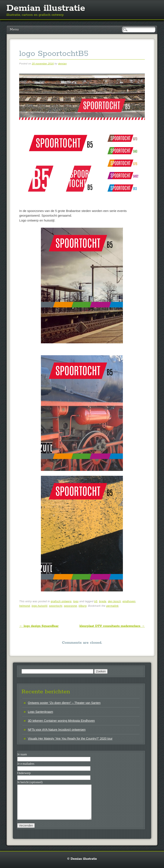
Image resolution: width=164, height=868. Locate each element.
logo (76, 601)
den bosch (114, 601)
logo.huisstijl (39, 606)
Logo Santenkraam (40, 712)
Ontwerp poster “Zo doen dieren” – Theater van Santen (64, 703)
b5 (96, 601)
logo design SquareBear (39, 626)
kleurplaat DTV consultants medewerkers (112, 626)
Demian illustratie (46, 8)
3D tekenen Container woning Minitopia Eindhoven (61, 721)
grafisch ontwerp (61, 601)
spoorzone (70, 606)
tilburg (83, 606)
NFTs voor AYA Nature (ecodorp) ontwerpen (57, 730)
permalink (112, 606)
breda (103, 601)
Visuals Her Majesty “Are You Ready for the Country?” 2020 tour (70, 739)
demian (62, 64)
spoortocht (56, 606)
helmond (24, 606)
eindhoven (129, 601)
